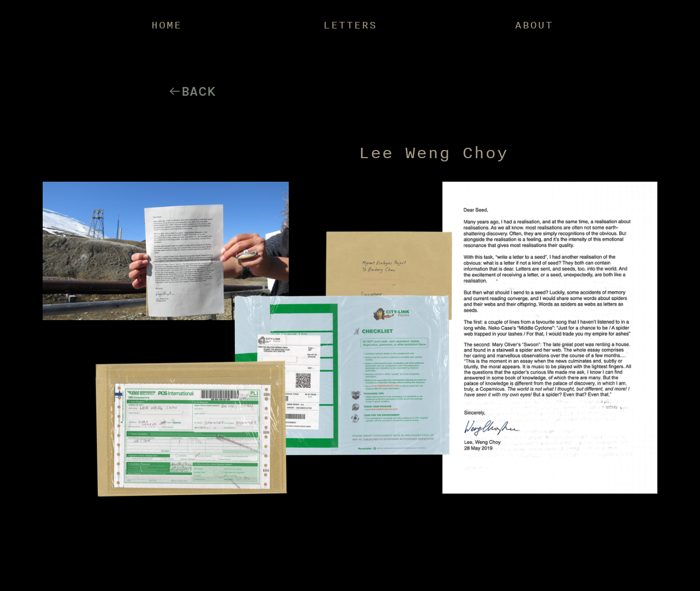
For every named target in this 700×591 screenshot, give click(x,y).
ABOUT (534, 25)
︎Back (192, 92)
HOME (166, 25)
